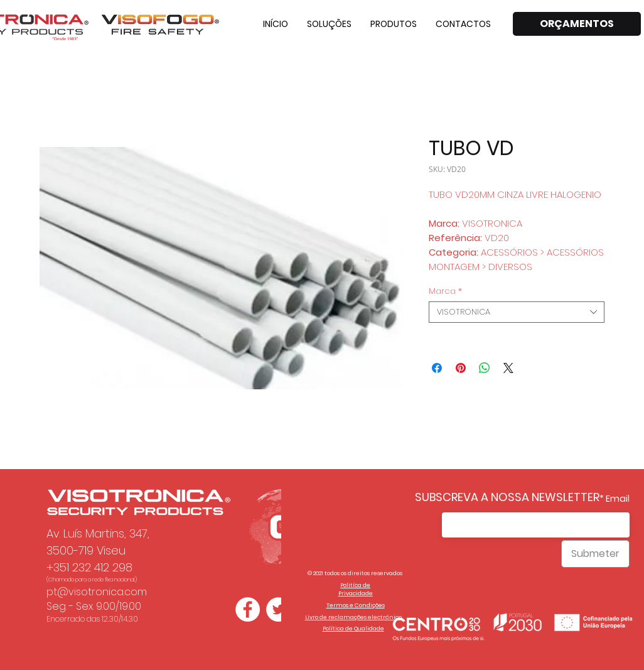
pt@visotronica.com (97, 592)
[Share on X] (508, 368)
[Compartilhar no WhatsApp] (485, 368)
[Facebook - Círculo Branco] (248, 609)
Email (618, 499)
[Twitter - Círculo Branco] (278, 609)
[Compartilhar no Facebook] (437, 368)
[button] (329, 24)
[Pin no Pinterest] (461, 368)
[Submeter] (595, 554)
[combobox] (517, 312)
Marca (445, 291)
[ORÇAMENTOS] (577, 24)
